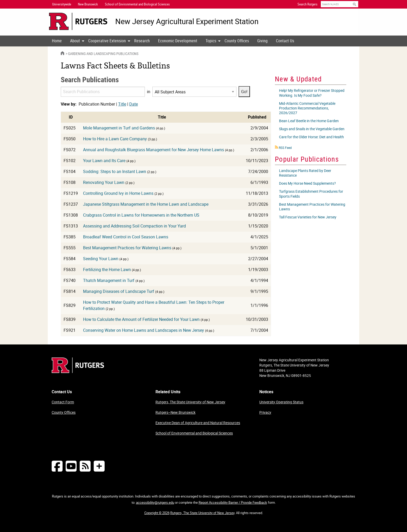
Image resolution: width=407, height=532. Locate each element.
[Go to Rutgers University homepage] (78, 21)
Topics (211, 41)
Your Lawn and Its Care (104, 161)
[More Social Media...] (99, 466)
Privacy (265, 412)
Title (122, 104)
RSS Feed (285, 148)
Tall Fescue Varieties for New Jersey (308, 217)
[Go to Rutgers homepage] (78, 371)
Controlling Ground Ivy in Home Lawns (118, 193)
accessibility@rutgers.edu (155, 502)
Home (57, 41)
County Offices (237, 41)
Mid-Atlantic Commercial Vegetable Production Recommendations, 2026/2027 (307, 108)
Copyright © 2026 (157, 513)
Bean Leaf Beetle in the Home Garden (309, 121)
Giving (262, 41)
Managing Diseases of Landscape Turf (119, 291)
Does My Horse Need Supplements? (307, 183)
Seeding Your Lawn (101, 259)
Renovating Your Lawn (104, 182)
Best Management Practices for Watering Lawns (127, 248)
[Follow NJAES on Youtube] (71, 466)
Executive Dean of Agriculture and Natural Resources (198, 423)
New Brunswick (88, 4)
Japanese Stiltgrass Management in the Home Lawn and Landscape (146, 204)
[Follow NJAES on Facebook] (57, 466)
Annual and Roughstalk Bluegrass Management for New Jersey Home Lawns (154, 150)
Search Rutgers (307, 4)
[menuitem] (57, 41)
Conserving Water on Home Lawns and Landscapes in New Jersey (144, 330)
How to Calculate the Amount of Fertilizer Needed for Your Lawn (141, 319)
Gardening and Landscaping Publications (103, 54)
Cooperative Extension (107, 41)
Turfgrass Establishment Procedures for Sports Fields (311, 194)
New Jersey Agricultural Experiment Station (187, 21)
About (75, 41)
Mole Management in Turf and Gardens (119, 128)
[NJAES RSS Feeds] (85, 466)
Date (134, 104)
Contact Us (285, 41)
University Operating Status (281, 402)
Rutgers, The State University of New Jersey (190, 402)
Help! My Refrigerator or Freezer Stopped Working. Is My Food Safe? (312, 93)
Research (142, 41)
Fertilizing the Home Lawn (107, 270)
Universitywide (62, 4)
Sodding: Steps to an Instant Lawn (115, 171)
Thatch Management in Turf (109, 280)
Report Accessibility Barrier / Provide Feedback (233, 502)
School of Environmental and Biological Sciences (194, 433)
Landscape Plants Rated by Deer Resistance (305, 173)
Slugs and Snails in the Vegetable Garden (312, 129)
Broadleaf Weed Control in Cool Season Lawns (126, 237)
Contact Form (63, 402)
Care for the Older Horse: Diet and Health (311, 137)
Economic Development (178, 41)
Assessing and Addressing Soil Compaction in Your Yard (134, 226)
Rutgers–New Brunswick (175, 412)
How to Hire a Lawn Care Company (115, 139)
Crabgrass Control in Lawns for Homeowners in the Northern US (141, 215)
